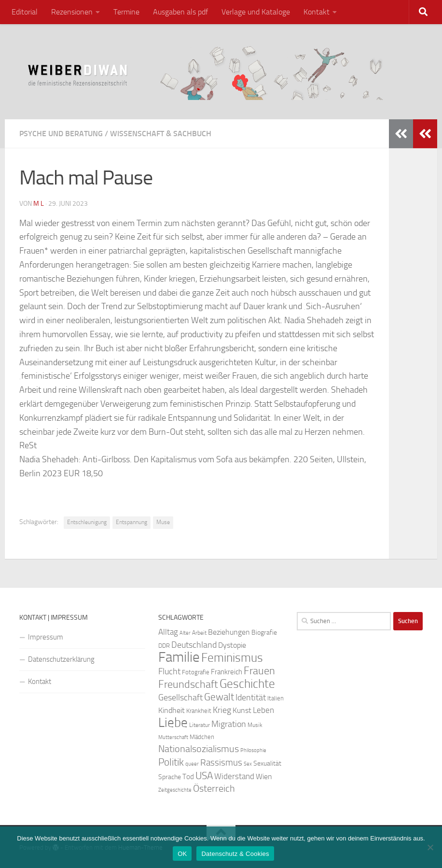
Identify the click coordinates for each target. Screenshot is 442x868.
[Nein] (430, 847)
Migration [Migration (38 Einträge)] (229, 724)
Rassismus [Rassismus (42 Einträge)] (221, 762)
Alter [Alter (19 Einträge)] (185, 633)
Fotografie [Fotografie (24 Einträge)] (196, 672)
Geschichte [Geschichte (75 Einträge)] (247, 684)
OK (182, 854)
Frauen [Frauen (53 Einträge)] (259, 671)
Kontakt (317, 12)
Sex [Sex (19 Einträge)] (248, 764)
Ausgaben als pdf (180, 12)
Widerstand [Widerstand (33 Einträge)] (234, 776)
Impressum (46, 637)
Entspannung (131, 522)
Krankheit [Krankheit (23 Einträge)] (199, 711)
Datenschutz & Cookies (235, 854)
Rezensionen (72, 12)
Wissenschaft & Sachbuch (161, 134)
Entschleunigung (87, 522)
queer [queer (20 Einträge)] (192, 764)
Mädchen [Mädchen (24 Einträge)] (202, 737)
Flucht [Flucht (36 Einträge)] (169, 672)
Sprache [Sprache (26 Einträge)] (170, 777)
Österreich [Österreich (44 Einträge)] (214, 789)
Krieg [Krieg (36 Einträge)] (222, 710)
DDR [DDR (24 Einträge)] (164, 646)
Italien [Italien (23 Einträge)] (276, 698)
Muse (163, 522)
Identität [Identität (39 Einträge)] (251, 697)
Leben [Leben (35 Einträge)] (263, 710)
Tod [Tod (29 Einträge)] (188, 777)
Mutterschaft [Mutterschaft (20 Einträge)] (173, 737)
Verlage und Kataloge (256, 12)
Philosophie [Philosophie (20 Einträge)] (253, 750)
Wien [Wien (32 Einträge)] (264, 776)
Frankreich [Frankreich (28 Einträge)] (227, 672)
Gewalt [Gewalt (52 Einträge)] (219, 697)
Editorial (25, 12)
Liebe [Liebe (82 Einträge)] (173, 723)
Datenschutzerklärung (61, 659)
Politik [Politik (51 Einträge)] (171, 762)
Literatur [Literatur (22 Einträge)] (200, 725)
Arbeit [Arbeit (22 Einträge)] (199, 633)
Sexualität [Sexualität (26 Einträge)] (267, 763)
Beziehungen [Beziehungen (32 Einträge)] (229, 632)
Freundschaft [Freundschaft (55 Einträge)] (188, 684)
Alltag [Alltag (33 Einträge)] (168, 632)
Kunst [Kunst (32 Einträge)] (242, 710)
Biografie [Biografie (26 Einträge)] (264, 633)
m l (39, 204)
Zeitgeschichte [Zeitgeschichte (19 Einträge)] (175, 790)
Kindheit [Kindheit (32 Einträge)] (172, 710)
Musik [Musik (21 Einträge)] (255, 725)
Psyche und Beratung (61, 134)
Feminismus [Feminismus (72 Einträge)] (232, 658)
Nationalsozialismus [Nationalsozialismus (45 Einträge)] (199, 749)
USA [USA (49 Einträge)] (204, 776)
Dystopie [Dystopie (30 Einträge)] (232, 645)
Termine (126, 12)
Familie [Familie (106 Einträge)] (179, 657)
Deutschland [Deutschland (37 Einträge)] (194, 645)
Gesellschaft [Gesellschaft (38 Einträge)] (180, 697)
